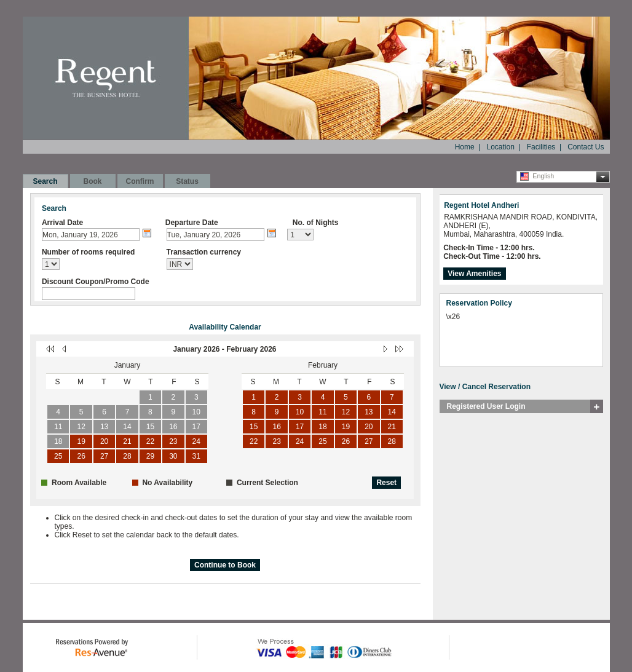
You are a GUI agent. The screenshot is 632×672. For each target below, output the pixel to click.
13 (104, 427)
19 (81, 441)
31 (196, 456)
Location (500, 147)
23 (173, 441)
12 (81, 427)
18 (58, 441)
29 (150, 456)
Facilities (541, 147)
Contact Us (586, 147)
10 (196, 412)
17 (196, 427)
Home (465, 147)
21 (127, 441)
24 (196, 441)
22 (150, 441)
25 (58, 456)
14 (127, 427)
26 (81, 456)
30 (173, 456)
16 (173, 427)
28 (127, 456)
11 (58, 427)
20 (104, 441)
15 (150, 427)
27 (104, 456)
